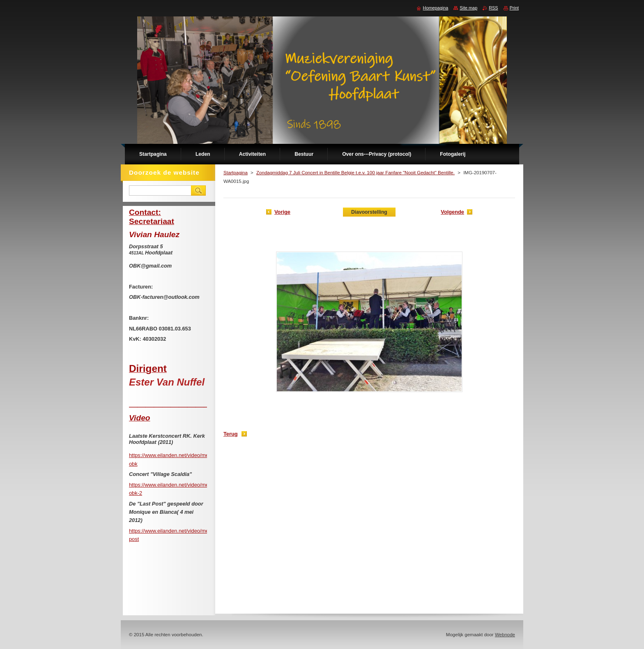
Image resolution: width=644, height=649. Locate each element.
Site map (468, 8)
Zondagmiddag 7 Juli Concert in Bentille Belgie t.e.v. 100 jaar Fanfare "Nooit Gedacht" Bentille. (355, 173)
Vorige (282, 212)
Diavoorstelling (369, 212)
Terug (231, 434)
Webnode (505, 635)
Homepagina (436, 8)
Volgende (452, 212)
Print (514, 8)
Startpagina (236, 173)
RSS (493, 8)
